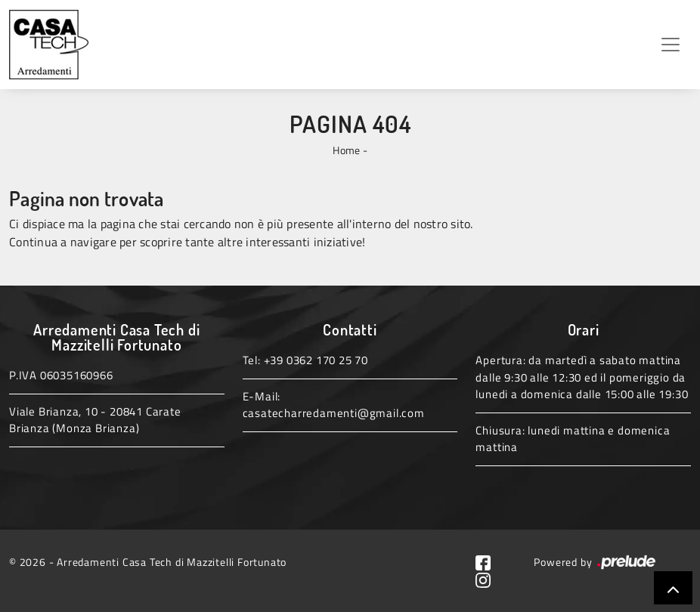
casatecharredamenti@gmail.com (334, 413)
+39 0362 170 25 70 (316, 360)
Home (346, 150)
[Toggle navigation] (671, 45)
